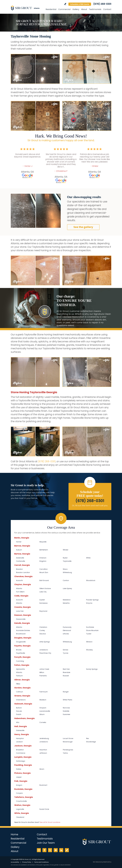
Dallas (19, 769)
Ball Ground (44, 580)
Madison (43, 700)
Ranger (66, 692)
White (88, 558)
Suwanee (66, 714)
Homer (19, 542)
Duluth (19, 714)
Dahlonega (21, 761)
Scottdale (90, 627)
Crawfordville (21, 801)
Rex (87, 738)
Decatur (43, 634)
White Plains (67, 700)
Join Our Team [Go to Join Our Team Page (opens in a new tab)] (46, 843)
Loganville (20, 809)
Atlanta (19, 588)
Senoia (65, 650)
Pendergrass (68, 750)
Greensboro (21, 700)
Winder (66, 550)
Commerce (21, 753)
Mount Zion (44, 572)
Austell (42, 600)
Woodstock (91, 580)
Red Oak (66, 669)
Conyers (19, 793)
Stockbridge (91, 742)
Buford (19, 708)
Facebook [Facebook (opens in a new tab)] (44, 850)
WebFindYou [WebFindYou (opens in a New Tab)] (107, 862)
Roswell (66, 676)
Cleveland (20, 817)
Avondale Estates (23, 630)
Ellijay (18, 684)
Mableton (67, 600)
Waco (65, 569)
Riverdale (67, 672)
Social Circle (44, 809)
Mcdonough (68, 742)
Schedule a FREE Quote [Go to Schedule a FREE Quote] (80, 4)
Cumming (20, 661)
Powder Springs (92, 600)
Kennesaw (44, 603)
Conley (42, 630)
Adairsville (20, 558)
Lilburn (42, 714)
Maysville (43, 542)
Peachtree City (45, 653)
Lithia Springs (45, 642)
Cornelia (43, 722)
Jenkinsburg (44, 738)
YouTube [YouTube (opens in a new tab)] (56, 850)
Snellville (66, 711)
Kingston (43, 561)
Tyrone (66, 653)
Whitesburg (67, 572)
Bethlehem (44, 550)
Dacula (19, 711)
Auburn (19, 550)
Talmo (65, 753)
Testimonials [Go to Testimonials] (95, 9)
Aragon (19, 785)
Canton (66, 580)
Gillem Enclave (45, 588)
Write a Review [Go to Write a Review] (65, 4)
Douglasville (21, 642)
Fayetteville (21, 653)
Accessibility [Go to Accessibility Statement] (15, 862)
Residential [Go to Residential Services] (51, 9)
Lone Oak (20, 611)
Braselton (20, 750)
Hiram (42, 769)
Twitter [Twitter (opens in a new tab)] (50, 850)
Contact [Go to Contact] (107, 9)
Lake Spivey (67, 588)
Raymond (43, 611)
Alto (18, 722)
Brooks (19, 650)
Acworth (19, 580)
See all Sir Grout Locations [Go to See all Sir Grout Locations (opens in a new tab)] (50, 822)
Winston (89, 642)
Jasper (19, 777)
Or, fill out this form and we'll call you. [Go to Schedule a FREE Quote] (90, 506)
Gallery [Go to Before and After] (76, 9)
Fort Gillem (20, 592)
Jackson (19, 742)
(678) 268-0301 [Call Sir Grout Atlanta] (102, 4)
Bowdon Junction (23, 572)
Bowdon (19, 569)
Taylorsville (67, 561)
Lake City (43, 592)
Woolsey (89, 650)
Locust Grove (68, 738)
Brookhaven (21, 634)
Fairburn (19, 676)
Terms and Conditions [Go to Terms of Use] (41, 862)
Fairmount (43, 692)
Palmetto (43, 676)
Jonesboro (44, 650)
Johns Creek (44, 669)
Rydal (65, 558)
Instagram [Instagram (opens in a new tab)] (39, 850)
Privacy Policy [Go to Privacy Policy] (27, 862)
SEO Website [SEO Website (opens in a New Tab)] (97, 862)
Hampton (20, 738)
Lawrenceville (45, 711)
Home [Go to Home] (14, 834)
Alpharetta (20, 669)
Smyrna (89, 603)
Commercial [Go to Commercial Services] (64, 9)
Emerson (43, 558)
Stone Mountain (92, 630)
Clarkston (43, 627)
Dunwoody (67, 627)
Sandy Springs (92, 669)
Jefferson (43, 753)
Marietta (66, 603)
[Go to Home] (27, 8)
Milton (42, 672)
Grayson (43, 708)
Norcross (66, 708)
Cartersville (21, 561)
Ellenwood (67, 630)
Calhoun (19, 692)
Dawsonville (21, 619)
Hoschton (43, 750)
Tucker (89, 634)
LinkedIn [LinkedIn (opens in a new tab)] (61, 850)
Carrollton (43, 569)
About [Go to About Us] (84, 9)
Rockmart (43, 785)
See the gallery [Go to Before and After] (83, 227)
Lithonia (66, 634)
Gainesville (20, 730)
